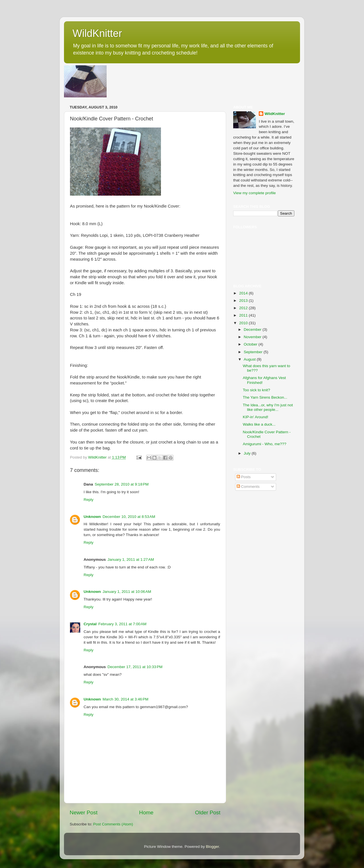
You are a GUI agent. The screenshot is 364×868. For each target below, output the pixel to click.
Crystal (90, 624)
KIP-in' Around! (256, 417)
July (248, 453)
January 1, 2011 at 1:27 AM (131, 560)
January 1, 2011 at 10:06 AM (127, 592)
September (254, 352)
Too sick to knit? (257, 390)
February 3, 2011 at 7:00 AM (122, 624)
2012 (244, 308)
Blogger (212, 847)
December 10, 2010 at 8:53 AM (129, 517)
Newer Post (84, 812)
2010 (244, 323)
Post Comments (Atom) (113, 824)
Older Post (208, 812)
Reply (89, 500)
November (253, 337)
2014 (244, 293)
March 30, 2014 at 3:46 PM (126, 699)
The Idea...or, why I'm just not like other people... (268, 407)
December (253, 330)
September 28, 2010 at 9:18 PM (122, 484)
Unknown (92, 517)
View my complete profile (255, 193)
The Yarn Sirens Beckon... (265, 397)
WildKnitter (97, 33)
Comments (248, 487)
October (251, 344)
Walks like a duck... (259, 424)
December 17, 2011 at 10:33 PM (135, 667)
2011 (244, 315)
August (250, 359)
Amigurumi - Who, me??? (265, 444)
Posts (244, 477)
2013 (244, 301)
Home (146, 812)
